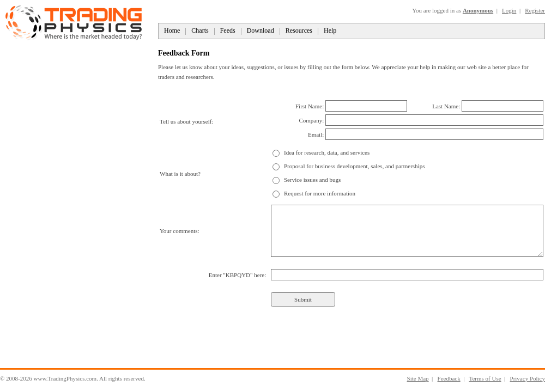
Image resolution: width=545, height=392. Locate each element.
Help (330, 30)
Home (172, 30)
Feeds (228, 30)
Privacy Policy (528, 378)
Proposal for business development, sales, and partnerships (354, 166)
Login (509, 10)
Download (261, 30)
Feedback (449, 378)
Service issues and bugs (312, 180)
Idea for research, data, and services (327, 152)
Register (535, 10)
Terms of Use (485, 378)
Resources (299, 30)
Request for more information (320, 193)
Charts (200, 30)
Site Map (418, 378)
